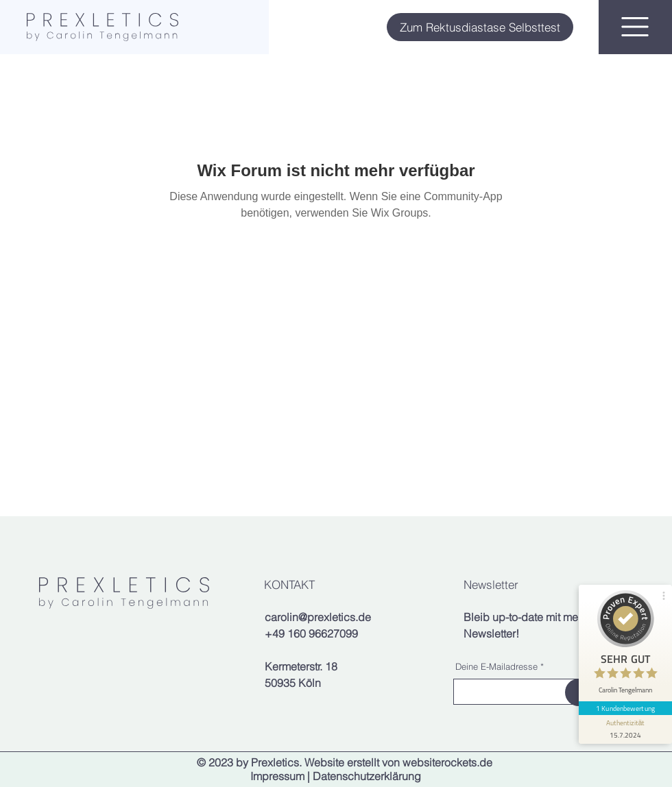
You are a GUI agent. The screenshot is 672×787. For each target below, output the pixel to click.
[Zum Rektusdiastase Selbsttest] (480, 27)
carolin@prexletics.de (318, 617)
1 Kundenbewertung (625, 708)
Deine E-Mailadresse (496, 667)
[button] (635, 27)
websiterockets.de (447, 762)
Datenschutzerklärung (367, 776)
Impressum (277, 776)
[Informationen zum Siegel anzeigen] (625, 729)
